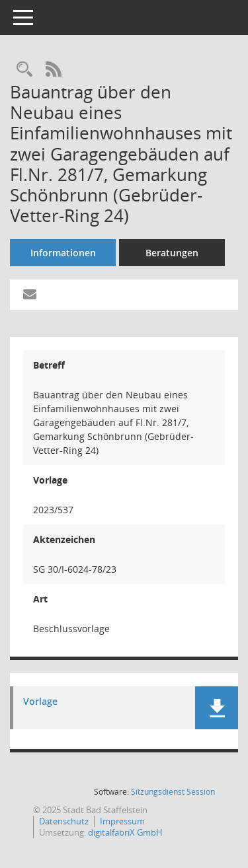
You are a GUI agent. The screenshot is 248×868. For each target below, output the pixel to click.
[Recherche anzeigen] (24, 70)
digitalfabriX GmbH (125, 832)
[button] (217, 708)
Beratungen (172, 253)
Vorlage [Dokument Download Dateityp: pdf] (40, 702)
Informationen (63, 253)
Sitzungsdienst (173, 792)
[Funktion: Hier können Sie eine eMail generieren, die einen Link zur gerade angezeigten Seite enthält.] (30, 295)
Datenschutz (64, 821)
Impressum (122, 821)
